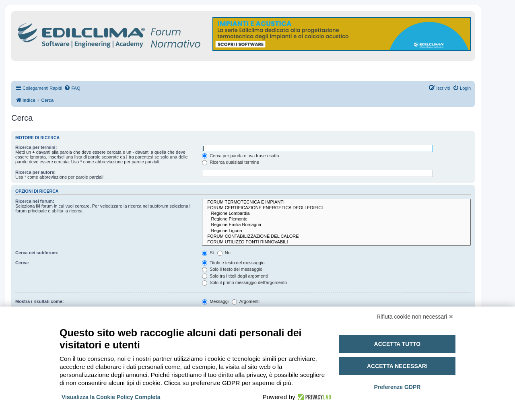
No (224, 253)
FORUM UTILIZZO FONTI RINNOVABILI (336, 242)
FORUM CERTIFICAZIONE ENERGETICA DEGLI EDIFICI (336, 208)
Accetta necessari (397, 366)
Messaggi (215, 301)
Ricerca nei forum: (35, 201)
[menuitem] (72, 88)
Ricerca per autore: (35, 172)
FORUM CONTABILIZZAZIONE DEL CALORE (336, 237)
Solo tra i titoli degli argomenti (235, 276)
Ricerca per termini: (36, 147)
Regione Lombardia (336, 214)
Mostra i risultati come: (39, 301)
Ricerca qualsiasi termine (231, 162)
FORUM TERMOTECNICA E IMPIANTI (336, 202)
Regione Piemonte (336, 219)
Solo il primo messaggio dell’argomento (244, 282)
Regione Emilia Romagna (336, 225)
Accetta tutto (398, 344)
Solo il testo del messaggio (232, 269)
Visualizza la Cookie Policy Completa (111, 397)
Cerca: (22, 263)
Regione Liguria (336, 231)
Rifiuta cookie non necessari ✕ (415, 317)
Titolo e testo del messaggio (233, 263)
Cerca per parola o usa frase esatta (240, 156)
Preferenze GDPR (397, 387)
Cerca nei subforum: (37, 253)
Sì (208, 253)
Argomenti (246, 301)
